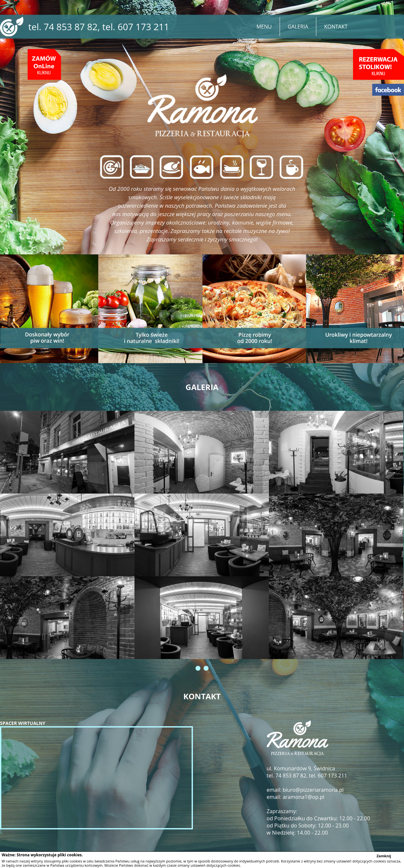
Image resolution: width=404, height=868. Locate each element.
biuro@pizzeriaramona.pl (313, 790)
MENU (264, 27)
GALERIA (298, 27)
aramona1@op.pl (303, 797)
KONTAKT (336, 27)
